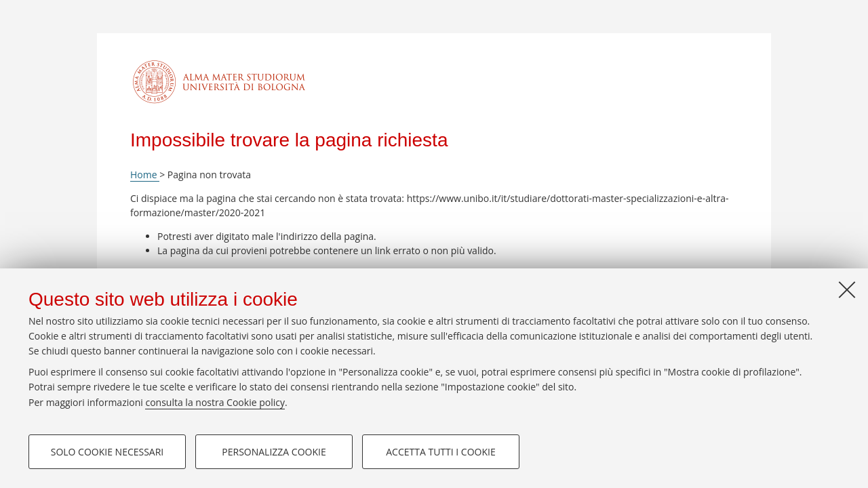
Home (145, 175)
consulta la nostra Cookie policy (215, 402)
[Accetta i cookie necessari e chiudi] (847, 289)
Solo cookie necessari (107, 452)
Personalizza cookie (274, 452)
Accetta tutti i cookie (440, 452)
